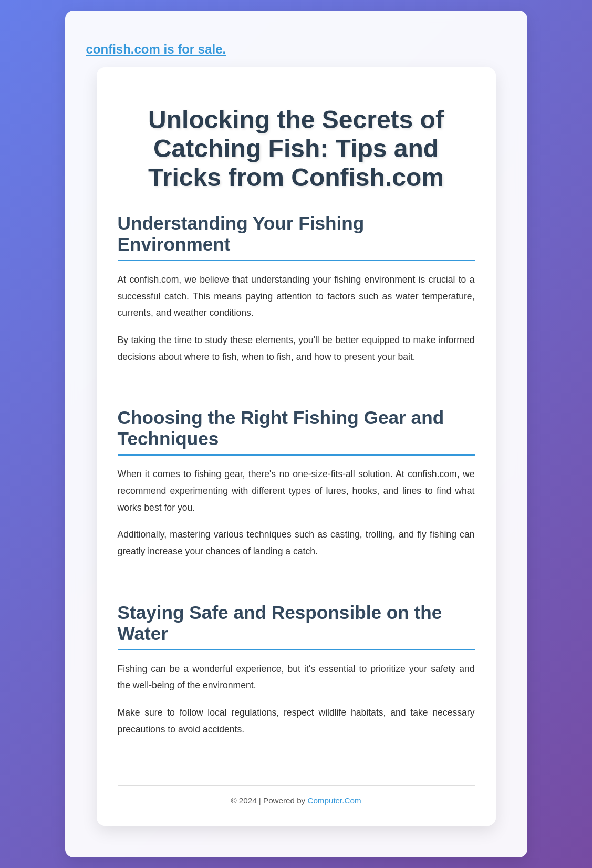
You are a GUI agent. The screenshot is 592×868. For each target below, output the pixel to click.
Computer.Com (334, 800)
